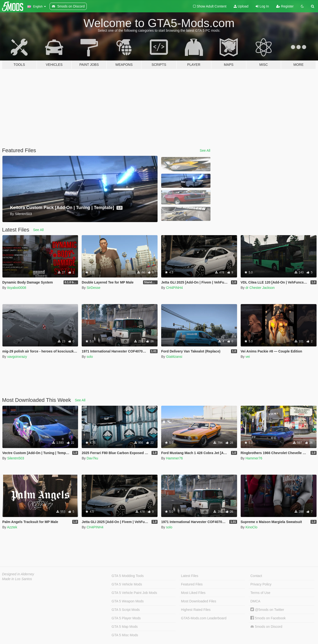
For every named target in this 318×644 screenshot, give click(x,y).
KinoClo (251, 527)
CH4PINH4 (174, 288)
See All (205, 150)
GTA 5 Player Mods (126, 618)
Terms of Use (260, 593)
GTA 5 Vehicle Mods (127, 584)
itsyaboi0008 (17, 288)
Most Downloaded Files (199, 601)
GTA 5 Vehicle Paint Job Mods (134, 593)
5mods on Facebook (268, 618)
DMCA (255, 601)
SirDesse (93, 288)
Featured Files (192, 584)
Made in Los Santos (17, 579)
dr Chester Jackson (260, 288)
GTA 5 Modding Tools (128, 576)
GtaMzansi (174, 357)
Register (285, 6)
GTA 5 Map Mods (125, 627)
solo (90, 357)
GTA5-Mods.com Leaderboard (204, 618)
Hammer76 (174, 458)
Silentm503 (16, 458)
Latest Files (190, 576)
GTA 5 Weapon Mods (128, 601)
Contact (256, 576)
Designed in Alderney (18, 574)
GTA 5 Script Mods (126, 610)
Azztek (12, 527)
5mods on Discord (266, 627)
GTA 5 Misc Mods (125, 635)
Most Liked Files (193, 593)
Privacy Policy (261, 584)
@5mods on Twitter (267, 610)
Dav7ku (92, 458)
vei (248, 357)
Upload (241, 6)
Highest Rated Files (196, 610)
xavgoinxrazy (17, 357)
